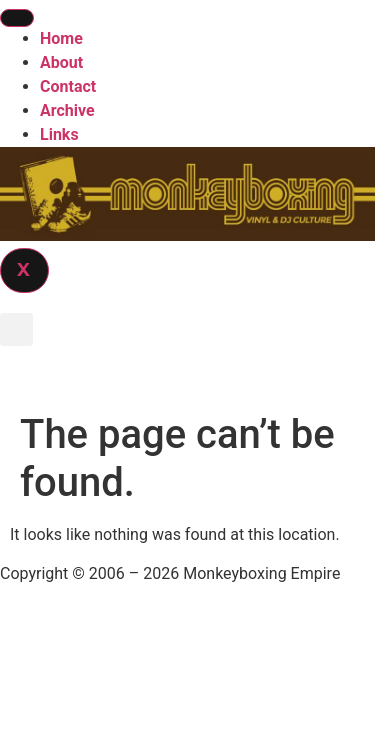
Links (59, 134)
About (61, 62)
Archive (67, 110)
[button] (16, 329)
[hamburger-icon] (17, 18)
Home (61, 38)
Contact (68, 86)
